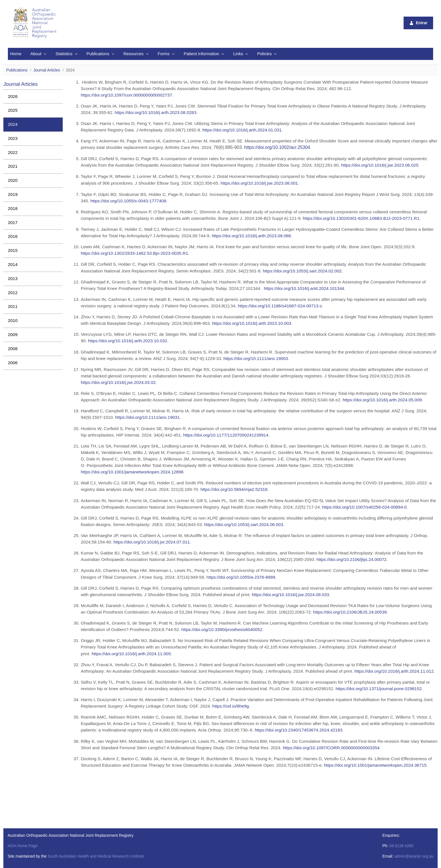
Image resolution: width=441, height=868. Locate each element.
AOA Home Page (23, 846)
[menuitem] (16, 54)
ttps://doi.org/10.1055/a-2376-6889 (242, 577)
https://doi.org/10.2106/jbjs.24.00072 (351, 559)
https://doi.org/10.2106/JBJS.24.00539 (350, 612)
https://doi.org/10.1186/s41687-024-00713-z (280, 306)
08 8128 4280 (401, 846)
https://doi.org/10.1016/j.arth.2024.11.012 (394, 671)
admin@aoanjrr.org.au (414, 856)
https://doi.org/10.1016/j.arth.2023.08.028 (154, 112)
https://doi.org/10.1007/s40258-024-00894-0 (364, 507)
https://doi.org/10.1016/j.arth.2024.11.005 (131, 654)
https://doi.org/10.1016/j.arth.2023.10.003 (252, 323)
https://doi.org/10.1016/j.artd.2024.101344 (304, 288)
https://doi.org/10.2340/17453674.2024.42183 (299, 730)
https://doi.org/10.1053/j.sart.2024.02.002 (302, 271)
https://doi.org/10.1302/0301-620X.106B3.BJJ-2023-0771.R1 (361, 218)
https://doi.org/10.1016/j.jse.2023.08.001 (259, 183)
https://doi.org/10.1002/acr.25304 (277, 147)
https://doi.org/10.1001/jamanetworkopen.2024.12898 (132, 472)
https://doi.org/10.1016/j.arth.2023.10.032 (128, 341)
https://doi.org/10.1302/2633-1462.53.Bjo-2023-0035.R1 (134, 253)
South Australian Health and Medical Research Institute (96, 856)
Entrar (418, 23)
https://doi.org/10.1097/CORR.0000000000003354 (331, 748)
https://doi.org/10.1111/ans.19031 (148, 417)
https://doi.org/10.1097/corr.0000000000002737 (126, 95)
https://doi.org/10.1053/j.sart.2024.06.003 (244, 524)
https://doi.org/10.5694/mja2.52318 (234, 489)
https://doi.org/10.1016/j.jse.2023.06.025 (380, 165)
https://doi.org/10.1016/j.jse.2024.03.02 (118, 382)
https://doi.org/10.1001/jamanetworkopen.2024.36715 (375, 765)
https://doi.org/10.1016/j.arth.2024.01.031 (242, 130)
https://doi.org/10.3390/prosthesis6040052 (222, 629)
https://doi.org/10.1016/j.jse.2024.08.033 (290, 595)
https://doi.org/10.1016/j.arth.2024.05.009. (383, 400)
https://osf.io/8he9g (231, 706)
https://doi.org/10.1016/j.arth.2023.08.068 (251, 236)
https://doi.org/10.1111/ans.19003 (256, 358)
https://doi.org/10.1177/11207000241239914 (226, 435)
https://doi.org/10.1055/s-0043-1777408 (128, 201)
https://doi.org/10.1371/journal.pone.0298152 (379, 689)
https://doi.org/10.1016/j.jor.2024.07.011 (152, 542)
